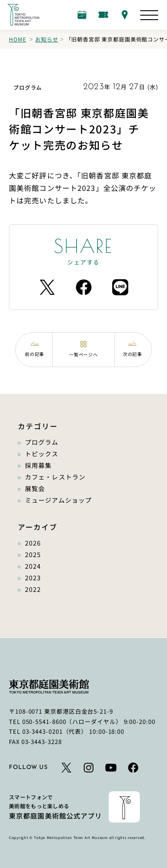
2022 (33, 589)
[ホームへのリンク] (23, 15)
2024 (33, 566)
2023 (33, 578)
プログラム (42, 442)
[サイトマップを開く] (149, 15)
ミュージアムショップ (58, 500)
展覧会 (35, 488)
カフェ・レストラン (55, 477)
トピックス (42, 454)
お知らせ (47, 39)
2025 (33, 554)
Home (17, 39)
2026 (33, 543)
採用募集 (38, 465)
